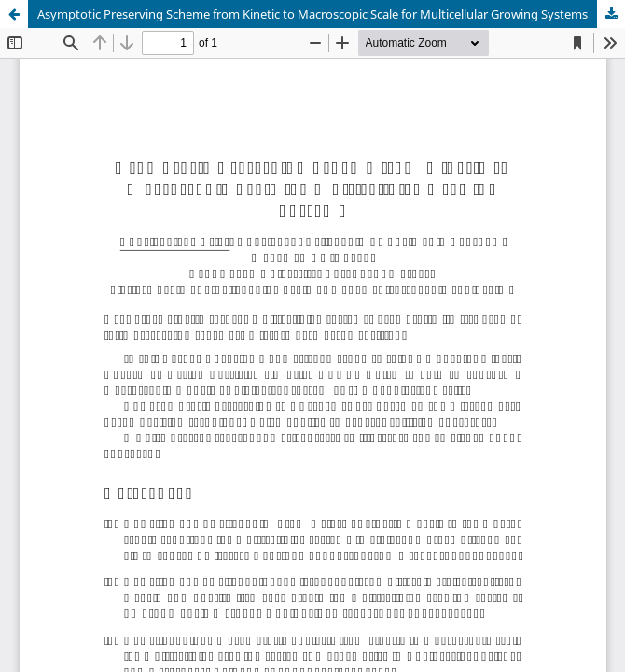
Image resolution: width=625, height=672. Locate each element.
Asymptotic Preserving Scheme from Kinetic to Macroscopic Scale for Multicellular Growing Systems (312, 14)
